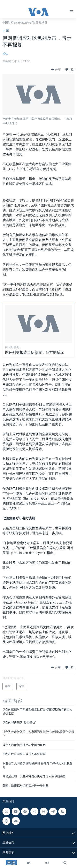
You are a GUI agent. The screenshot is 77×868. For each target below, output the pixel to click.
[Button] (56, 69)
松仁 (5, 54)
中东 (6, 31)
